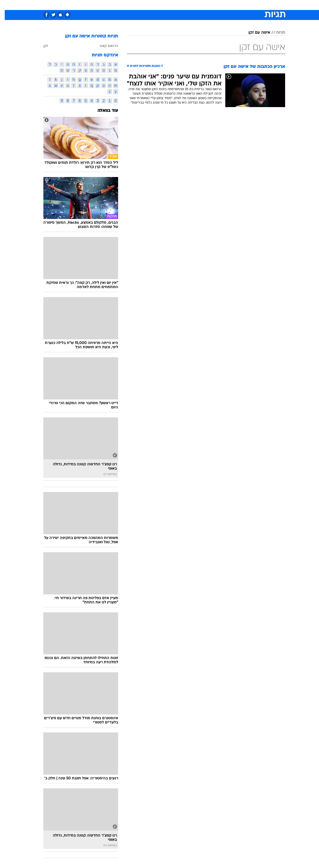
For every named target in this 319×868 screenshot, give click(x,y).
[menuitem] (245, 5)
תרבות (215, 5)
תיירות (140, 5)
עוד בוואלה (103, 111)
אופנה (103, 5)
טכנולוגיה (121, 5)
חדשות (248, 5)
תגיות (276, 33)
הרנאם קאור (104, 46)
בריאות (157, 5)
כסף (185, 5)
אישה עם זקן (255, 33)
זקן (41, 46)
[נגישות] (7, 5)
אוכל (172, 5)
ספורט (231, 5)
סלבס (199, 5)
